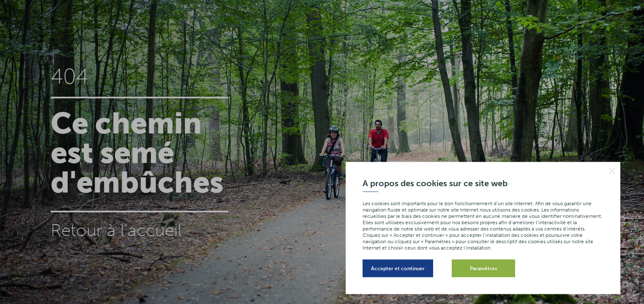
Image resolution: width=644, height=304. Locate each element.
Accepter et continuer (398, 269)
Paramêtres (483, 269)
